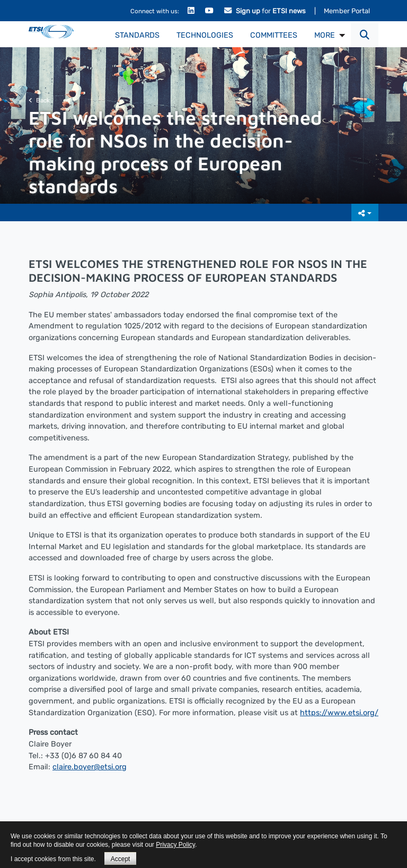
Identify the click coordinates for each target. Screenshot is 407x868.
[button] (365, 35)
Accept (121, 859)
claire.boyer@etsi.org (90, 767)
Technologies (205, 35)
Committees (274, 35)
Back (39, 100)
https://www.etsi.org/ (339, 713)
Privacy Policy (175, 845)
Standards (137, 35)
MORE (325, 35)
